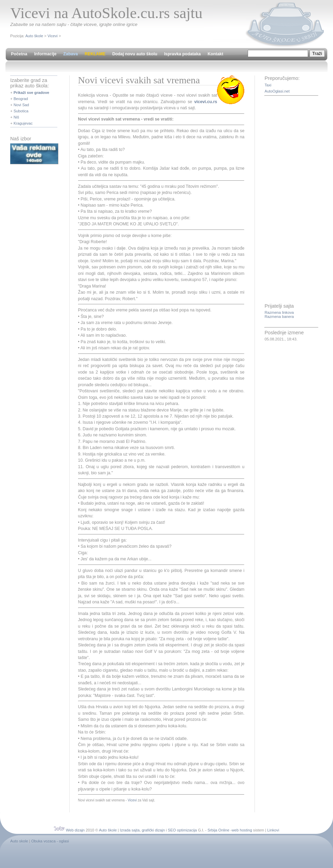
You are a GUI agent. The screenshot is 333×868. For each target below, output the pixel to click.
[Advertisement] (292, 200)
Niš (16, 117)
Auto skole (19, 841)
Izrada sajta (130, 830)
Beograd (21, 99)
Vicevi (53, 36)
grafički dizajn (153, 830)
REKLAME (95, 54)
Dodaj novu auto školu (135, 54)
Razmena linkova (279, 312)
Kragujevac (23, 123)
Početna (19, 54)
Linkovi (273, 830)
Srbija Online (218, 830)
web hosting (242, 830)
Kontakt (215, 54)
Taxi (268, 85)
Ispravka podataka (182, 54)
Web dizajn (75, 830)
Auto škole (34, 36)
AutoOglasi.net (277, 91)
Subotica (21, 111)
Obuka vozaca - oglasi (50, 841)
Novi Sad (21, 105)
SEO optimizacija (182, 830)
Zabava (71, 54)
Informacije (45, 54)
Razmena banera (279, 317)
